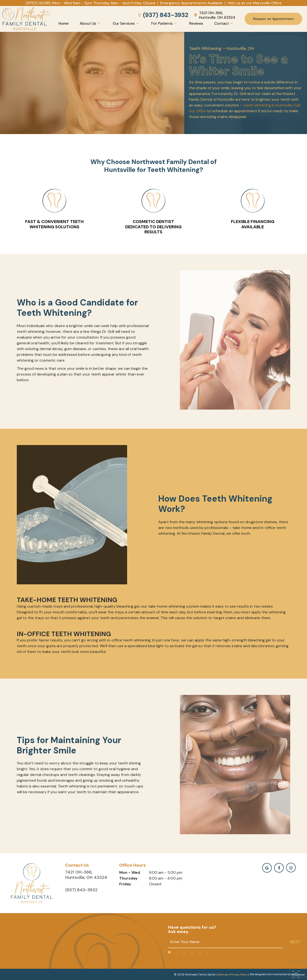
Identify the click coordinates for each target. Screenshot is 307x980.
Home (64, 23)
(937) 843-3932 (163, 15)
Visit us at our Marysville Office (255, 3)
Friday (125, 883)
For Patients (165, 23)
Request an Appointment (274, 19)
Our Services (126, 23)
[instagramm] (291, 867)
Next (295, 941)
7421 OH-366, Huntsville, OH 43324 (214, 15)
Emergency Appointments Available (191, 3)
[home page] (27, 19)
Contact (224, 23)
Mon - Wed (130, 872)
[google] (267, 867)
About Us (91, 23)
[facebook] (279, 867)
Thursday (128, 878)
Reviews (196, 23)
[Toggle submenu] (99, 23)
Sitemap (223, 974)
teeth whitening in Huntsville (268, 105)
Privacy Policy (239, 974)
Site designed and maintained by (276, 974)
